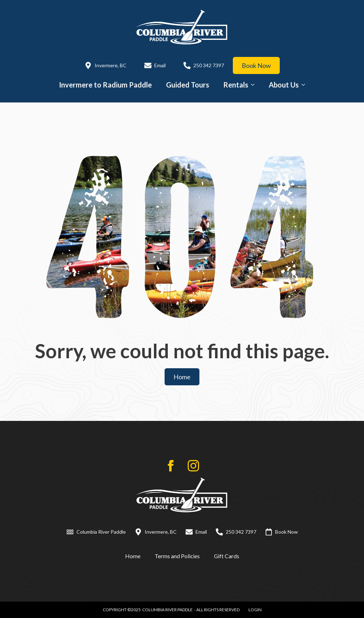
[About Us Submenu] (305, 85)
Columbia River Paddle (167, 610)
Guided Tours (188, 85)
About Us (284, 85)
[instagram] (193, 466)
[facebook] (171, 466)
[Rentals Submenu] (255, 85)
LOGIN (255, 610)
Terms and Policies (177, 556)
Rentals (236, 85)
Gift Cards (227, 556)
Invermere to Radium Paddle (105, 85)
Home (133, 556)
